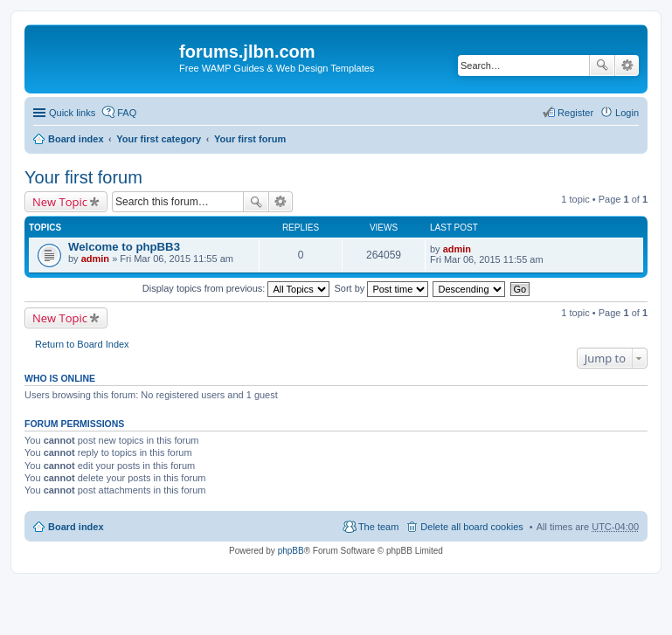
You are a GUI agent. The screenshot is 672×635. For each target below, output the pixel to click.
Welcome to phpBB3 (124, 247)
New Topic (60, 202)
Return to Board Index (82, 344)
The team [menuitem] (378, 527)
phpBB (291, 551)
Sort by (382, 288)
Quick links (72, 113)
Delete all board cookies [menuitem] (471, 527)
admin (95, 259)
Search (602, 66)
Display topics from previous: (236, 288)
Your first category (159, 139)
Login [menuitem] (627, 113)
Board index (76, 139)
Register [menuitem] (575, 113)
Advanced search (627, 66)
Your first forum (250, 139)
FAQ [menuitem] (127, 113)
